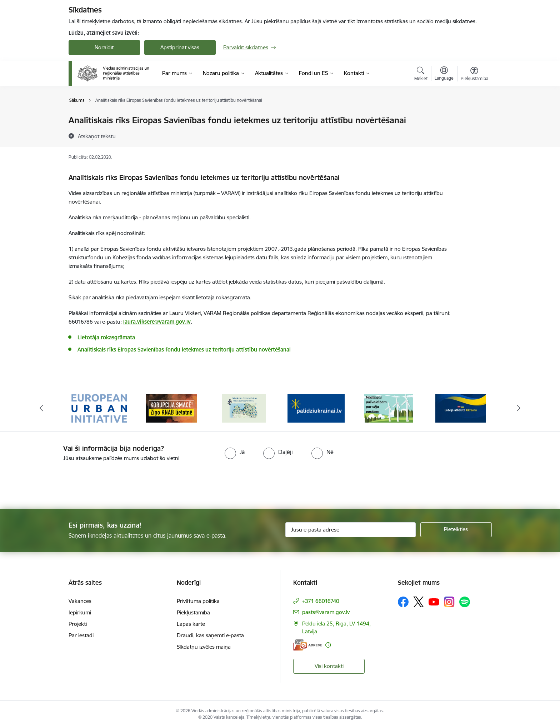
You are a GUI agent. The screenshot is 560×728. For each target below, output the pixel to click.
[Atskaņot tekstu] (97, 136)
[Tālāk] (519, 408)
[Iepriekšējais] (41, 408)
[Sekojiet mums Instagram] (449, 602)
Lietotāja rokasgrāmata (106, 337)
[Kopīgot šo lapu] (474, 135)
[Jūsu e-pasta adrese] (351, 530)
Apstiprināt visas (180, 47)
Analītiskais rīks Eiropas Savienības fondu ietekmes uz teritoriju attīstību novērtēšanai (184, 350)
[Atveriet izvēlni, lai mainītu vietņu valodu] (444, 74)
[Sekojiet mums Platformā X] (419, 602)
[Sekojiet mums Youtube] (434, 602)
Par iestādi (81, 635)
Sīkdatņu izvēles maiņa (204, 647)
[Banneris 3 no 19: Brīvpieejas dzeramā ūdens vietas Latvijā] (244, 408)
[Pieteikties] (456, 530)
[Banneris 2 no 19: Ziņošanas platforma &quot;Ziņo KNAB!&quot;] (171, 408)
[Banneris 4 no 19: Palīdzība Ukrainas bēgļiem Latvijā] (316, 408)
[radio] (235, 452)
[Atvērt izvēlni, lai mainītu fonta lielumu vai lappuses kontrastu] (474, 75)
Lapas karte (191, 624)
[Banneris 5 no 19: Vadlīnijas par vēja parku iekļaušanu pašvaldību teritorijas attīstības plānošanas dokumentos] (389, 408)
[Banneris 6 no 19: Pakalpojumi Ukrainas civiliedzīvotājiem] (461, 408)
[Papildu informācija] (328, 645)
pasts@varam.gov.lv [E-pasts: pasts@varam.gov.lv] (326, 612)
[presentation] (60, 482)
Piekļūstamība (193, 612)
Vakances (80, 601)
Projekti (78, 624)
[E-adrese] (307, 645)
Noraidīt (104, 47)
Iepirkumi (80, 612)
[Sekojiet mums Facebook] (403, 602)
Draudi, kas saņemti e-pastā (210, 635)
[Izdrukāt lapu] (474, 117)
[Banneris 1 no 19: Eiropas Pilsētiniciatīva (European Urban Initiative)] (99, 408)
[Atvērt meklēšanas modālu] (421, 75)
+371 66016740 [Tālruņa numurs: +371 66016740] (321, 601)
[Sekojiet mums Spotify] (465, 602)
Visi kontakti (329, 666)
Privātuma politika (198, 601)
